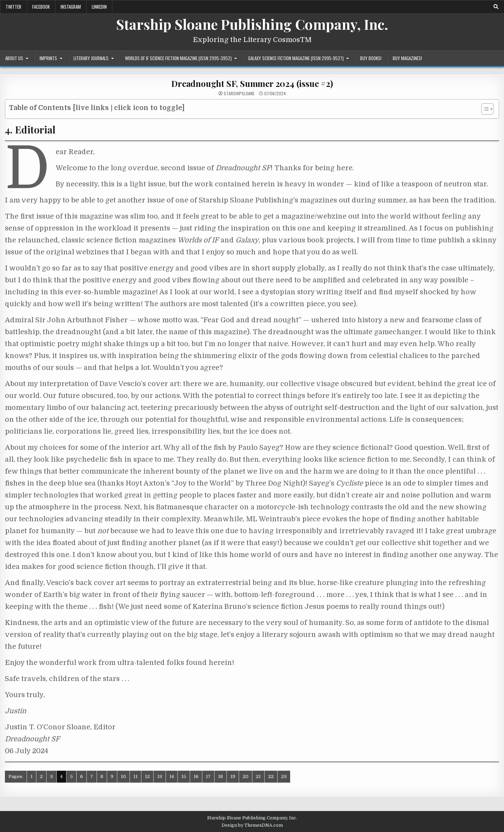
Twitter (13, 7)
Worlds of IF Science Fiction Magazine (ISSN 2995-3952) (178, 58)
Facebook (41, 7)
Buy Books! (371, 58)
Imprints (48, 58)
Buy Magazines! (407, 58)
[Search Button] (496, 7)
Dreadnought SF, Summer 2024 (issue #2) (252, 83)
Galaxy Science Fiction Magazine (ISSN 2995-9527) (296, 58)
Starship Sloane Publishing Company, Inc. (252, 24)
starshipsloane (239, 94)
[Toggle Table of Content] (484, 109)
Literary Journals (91, 58)
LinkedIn (99, 7)
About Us (14, 58)
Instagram (71, 7)
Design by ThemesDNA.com (252, 825)
